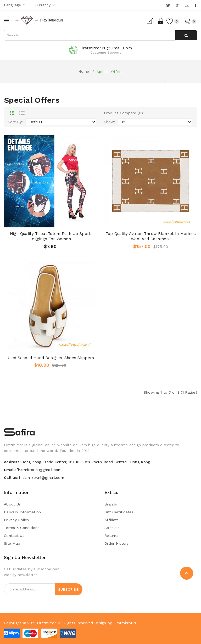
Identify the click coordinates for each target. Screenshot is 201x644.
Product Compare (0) (123, 113)
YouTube (187, 5)
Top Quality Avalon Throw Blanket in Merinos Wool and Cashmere (151, 236)
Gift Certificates (119, 512)
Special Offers (110, 72)
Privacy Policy (16, 520)
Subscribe (68, 589)
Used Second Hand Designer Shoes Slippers (50, 358)
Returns (111, 536)
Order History (117, 543)
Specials (112, 528)
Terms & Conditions (22, 528)
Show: (110, 122)
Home (84, 71)
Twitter (168, 5)
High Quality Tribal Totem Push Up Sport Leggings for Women (50, 236)
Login (161, 21)
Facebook (196, 5)
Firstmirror (46, 623)
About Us (12, 504)
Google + (178, 5)
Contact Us (14, 536)
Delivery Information (23, 512)
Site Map (12, 543)
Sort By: (15, 122)
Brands (111, 504)
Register (152, 21)
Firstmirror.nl (125, 623)
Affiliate (112, 520)
